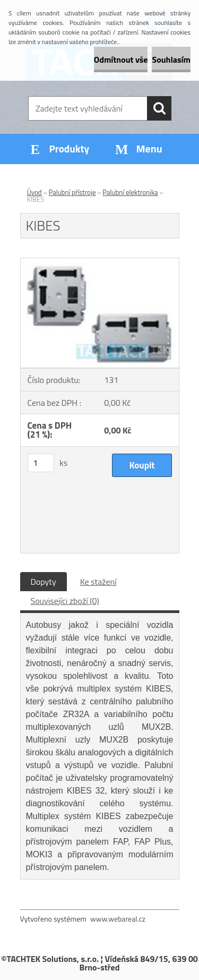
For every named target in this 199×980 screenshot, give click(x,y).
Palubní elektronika (130, 192)
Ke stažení (98, 582)
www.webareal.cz (118, 919)
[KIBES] (100, 262)
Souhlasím (171, 59)
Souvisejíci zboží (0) (65, 601)
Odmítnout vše (121, 59)
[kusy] (41, 463)
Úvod (34, 192)
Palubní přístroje (72, 192)
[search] (159, 108)
